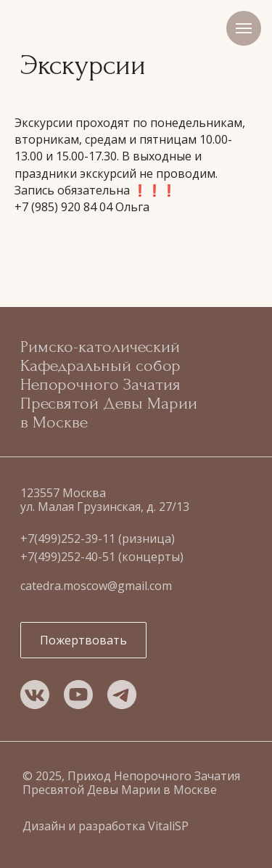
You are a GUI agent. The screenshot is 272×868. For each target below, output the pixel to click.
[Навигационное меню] (244, 28)
